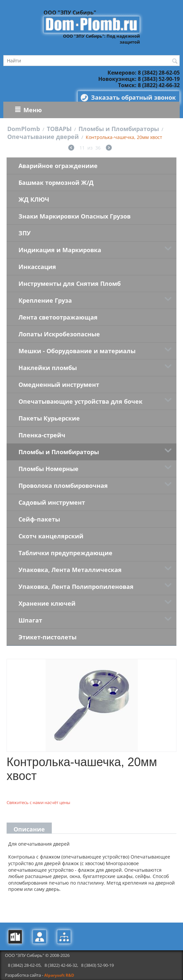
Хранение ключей (47, 603)
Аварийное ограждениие (58, 166)
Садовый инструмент (52, 502)
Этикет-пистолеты (47, 637)
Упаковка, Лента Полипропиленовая (76, 587)
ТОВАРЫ (59, 129)
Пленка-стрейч (42, 435)
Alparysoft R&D (59, 975)
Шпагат (30, 620)
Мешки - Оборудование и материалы (77, 351)
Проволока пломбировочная (63, 486)
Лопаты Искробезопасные (59, 334)
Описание (29, 829)
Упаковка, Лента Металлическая (70, 570)
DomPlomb (24, 129)
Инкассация (37, 267)
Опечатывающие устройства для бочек (80, 401)
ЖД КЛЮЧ (34, 199)
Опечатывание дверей (43, 137)
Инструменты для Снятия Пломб (70, 284)
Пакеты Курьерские (49, 418)
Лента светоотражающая (58, 317)
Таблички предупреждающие (65, 553)
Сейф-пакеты (39, 519)
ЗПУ (25, 233)
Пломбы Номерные (48, 469)
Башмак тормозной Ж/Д (56, 183)
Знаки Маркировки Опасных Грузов (75, 216)
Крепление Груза (45, 300)
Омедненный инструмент (59, 385)
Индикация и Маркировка (60, 250)
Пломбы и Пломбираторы (119, 129)
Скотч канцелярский (51, 536)
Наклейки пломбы (48, 368)
